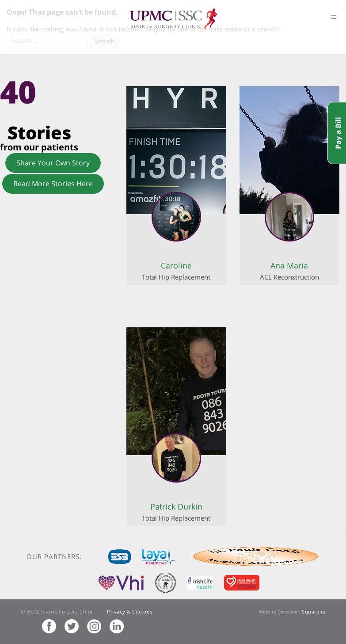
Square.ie (314, 611)
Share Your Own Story (53, 163)
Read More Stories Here (53, 184)
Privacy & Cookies (129, 611)
